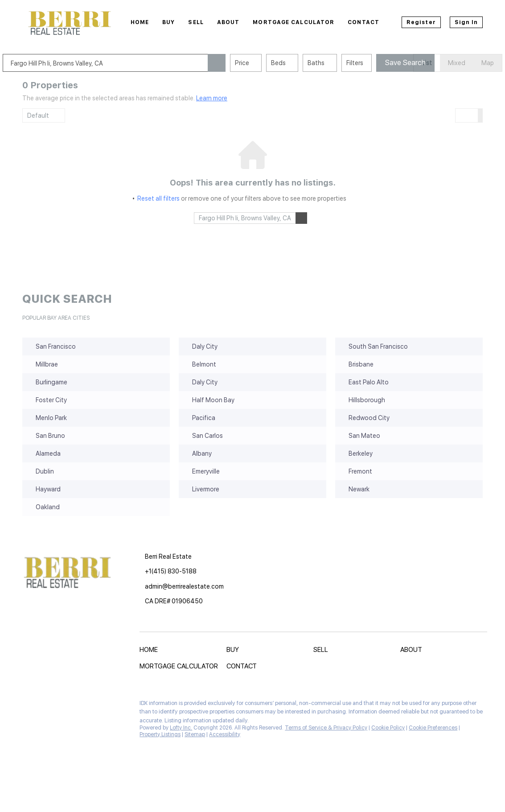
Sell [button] (196, 22)
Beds (298, 63)
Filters (374, 63)
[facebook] (25, 705)
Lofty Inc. (181, 728)
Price (262, 63)
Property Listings (160, 734)
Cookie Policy (388, 728)
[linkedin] (42, 705)
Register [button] (421, 22)
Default (38, 115)
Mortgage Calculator (294, 22)
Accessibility (225, 734)
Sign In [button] (466, 22)
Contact (363, 22)
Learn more (212, 98)
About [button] (228, 22)
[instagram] (96, 705)
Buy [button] (168, 22)
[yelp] (78, 705)
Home (140, 22)
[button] (236, 63)
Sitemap (195, 734)
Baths (336, 63)
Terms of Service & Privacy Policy (326, 728)
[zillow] (60, 705)
